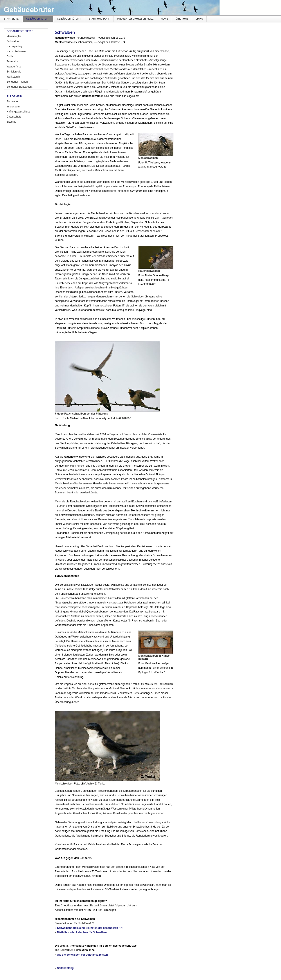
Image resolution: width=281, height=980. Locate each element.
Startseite (11, 19)
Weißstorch (13, 77)
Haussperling (14, 46)
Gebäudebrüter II (69, 19)
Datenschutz (14, 117)
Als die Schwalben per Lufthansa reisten (82, 955)
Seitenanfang (65, 968)
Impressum (13, 107)
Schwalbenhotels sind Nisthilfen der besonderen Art (90, 928)
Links (199, 19)
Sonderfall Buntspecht (19, 87)
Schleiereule (14, 72)
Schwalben (14, 41)
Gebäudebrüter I (38, 19)
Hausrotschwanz (16, 51)
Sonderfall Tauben (17, 82)
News (165, 19)
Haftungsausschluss (18, 112)
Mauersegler (14, 36)
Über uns (182, 19)
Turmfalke (12, 62)
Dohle (10, 56)
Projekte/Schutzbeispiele (135, 19)
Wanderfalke (14, 67)
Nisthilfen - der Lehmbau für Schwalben (82, 932)
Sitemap (11, 122)
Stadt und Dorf (99, 19)
